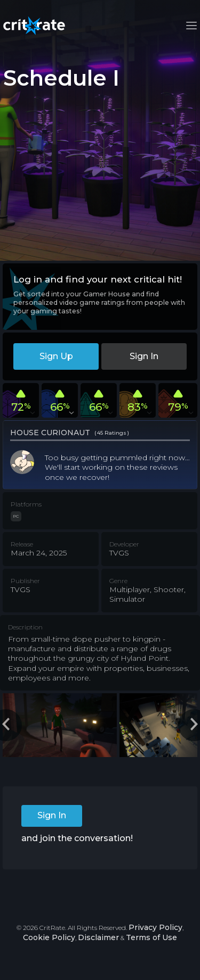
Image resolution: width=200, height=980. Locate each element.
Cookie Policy (49, 937)
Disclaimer (98, 937)
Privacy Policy (155, 927)
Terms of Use (151, 937)
